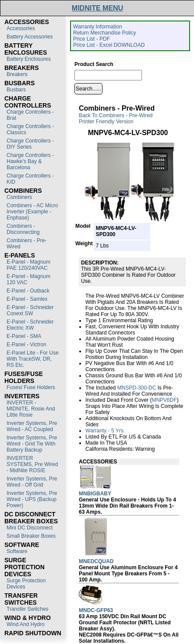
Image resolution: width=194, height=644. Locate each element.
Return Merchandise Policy (104, 33)
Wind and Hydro (26, 624)
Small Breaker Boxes (31, 536)
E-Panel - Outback (28, 291)
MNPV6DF (164, 400)
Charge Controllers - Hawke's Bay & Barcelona (30, 161)
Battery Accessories (30, 37)
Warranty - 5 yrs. (105, 431)
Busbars (16, 90)
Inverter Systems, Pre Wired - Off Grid (32, 482)
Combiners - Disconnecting (23, 229)
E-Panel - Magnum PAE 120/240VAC (28, 265)
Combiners (19, 197)
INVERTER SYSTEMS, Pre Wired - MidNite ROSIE (32, 464)
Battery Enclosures (29, 59)
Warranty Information (98, 27)
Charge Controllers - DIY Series (30, 144)
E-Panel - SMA (24, 336)
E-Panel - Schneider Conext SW (30, 310)
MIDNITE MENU (97, 8)
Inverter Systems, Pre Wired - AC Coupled (32, 426)
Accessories (21, 28)
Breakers (17, 74)
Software (17, 551)
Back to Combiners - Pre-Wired (116, 115)
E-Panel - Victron (26, 345)
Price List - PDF (92, 39)
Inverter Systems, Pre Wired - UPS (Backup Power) (32, 499)
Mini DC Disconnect (30, 528)
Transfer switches (28, 609)
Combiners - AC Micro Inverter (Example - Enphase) (32, 212)
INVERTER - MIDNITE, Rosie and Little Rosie (31, 409)
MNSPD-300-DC (137, 388)
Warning (145, 449)
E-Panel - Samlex (27, 299)
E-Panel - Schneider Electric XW (30, 325)
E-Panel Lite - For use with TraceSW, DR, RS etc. (33, 359)
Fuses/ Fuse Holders (31, 387)
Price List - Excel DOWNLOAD (109, 45)
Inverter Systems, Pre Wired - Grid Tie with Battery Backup (32, 444)
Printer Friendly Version (106, 122)
